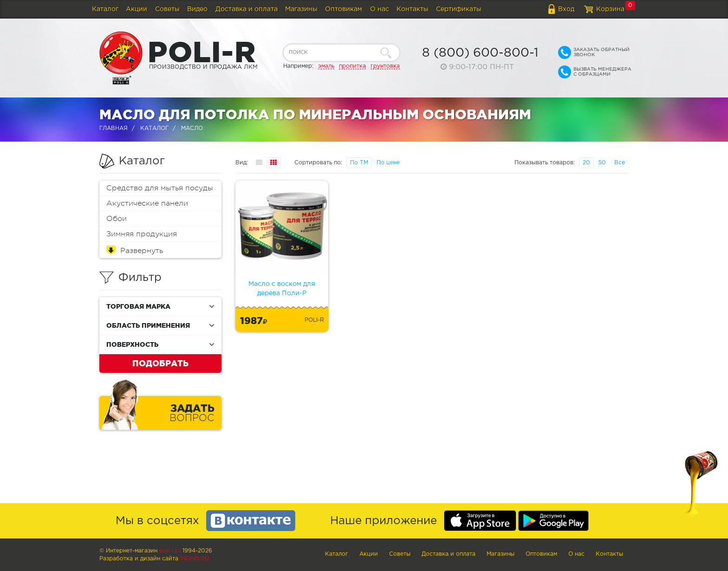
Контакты (413, 9)
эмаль (326, 66)
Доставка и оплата (247, 9)
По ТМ (359, 163)
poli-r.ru (170, 551)
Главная (114, 128)
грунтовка (385, 66)
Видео (197, 9)
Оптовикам (344, 9)
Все (620, 163)
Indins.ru (195, 559)
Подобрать (160, 363)
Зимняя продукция (142, 234)
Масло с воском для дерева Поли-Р (282, 289)
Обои (117, 219)
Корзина (610, 9)
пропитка (352, 66)
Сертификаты (459, 9)
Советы (167, 9)
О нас (380, 9)
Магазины (301, 9)
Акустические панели (147, 203)
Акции (136, 9)
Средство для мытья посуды (160, 188)
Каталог (105, 9)
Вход (566, 9)
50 (602, 163)
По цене (388, 163)
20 (586, 163)
